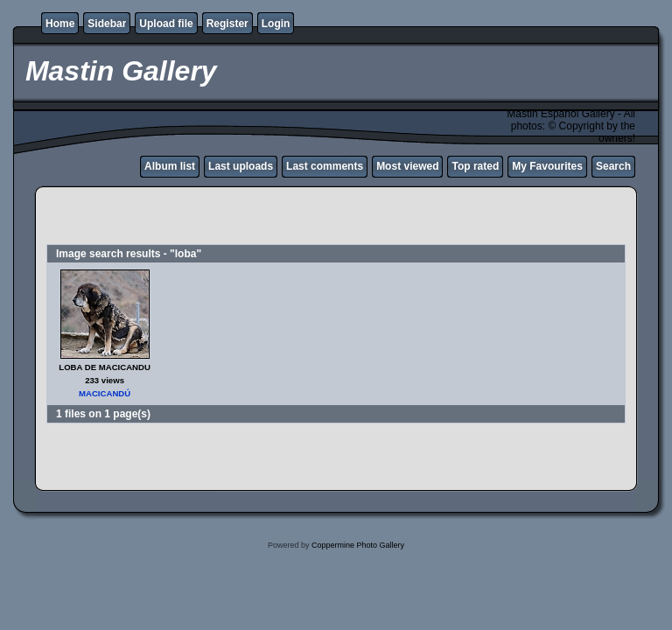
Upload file (166, 24)
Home (60, 24)
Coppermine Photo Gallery (358, 545)
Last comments (325, 166)
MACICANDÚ (105, 393)
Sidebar (107, 24)
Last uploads (241, 166)
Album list (170, 166)
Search (613, 166)
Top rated (475, 166)
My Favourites (547, 166)
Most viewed (407, 166)
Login (276, 24)
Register (227, 24)
